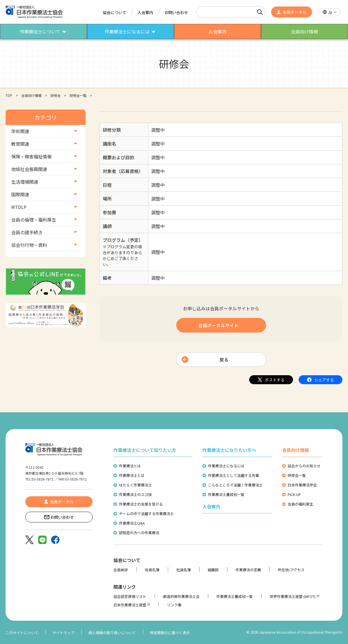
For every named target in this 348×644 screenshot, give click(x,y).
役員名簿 (152, 570)
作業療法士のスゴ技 (135, 494)
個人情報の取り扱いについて (112, 633)
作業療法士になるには (226, 466)
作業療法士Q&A (132, 523)
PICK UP (294, 494)
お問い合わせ (176, 12)
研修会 (56, 95)
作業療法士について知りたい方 (145, 450)
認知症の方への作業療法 (139, 533)
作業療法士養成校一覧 (226, 494)
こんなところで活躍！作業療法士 (235, 485)
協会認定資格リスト (130, 596)
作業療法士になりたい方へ (229, 450)
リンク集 (174, 605)
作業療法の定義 (248, 570)
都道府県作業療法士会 (181, 596)
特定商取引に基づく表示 (170, 633)
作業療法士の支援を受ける (141, 504)
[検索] (260, 12)
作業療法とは (130, 466)
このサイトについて (22, 633)
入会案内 (145, 12)
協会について (115, 12)
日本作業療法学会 (302, 485)
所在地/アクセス (291, 570)
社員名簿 (184, 570)
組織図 (213, 570)
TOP (9, 95)
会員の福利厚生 (300, 504)
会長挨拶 (121, 570)
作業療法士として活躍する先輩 (233, 475)
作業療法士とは (132, 475)
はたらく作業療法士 (135, 485)
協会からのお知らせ (304, 466)
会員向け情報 (31, 95)
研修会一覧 (78, 95)
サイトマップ (63, 633)
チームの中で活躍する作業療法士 (146, 514)
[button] (329, 12)
